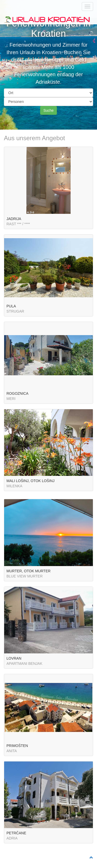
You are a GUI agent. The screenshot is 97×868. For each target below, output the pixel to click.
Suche (49, 110)
